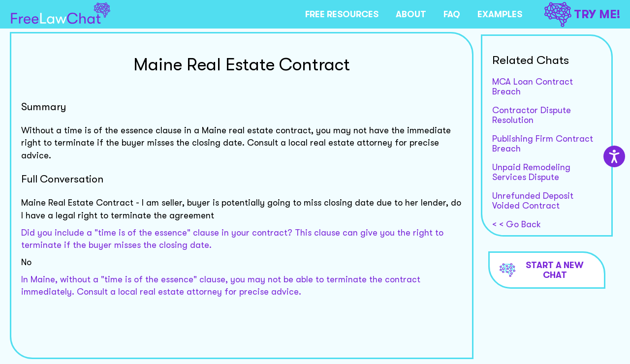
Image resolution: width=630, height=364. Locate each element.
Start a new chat (542, 270)
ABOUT (411, 14)
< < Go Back (517, 224)
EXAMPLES (500, 14)
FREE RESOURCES (342, 14)
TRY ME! (582, 15)
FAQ (452, 14)
